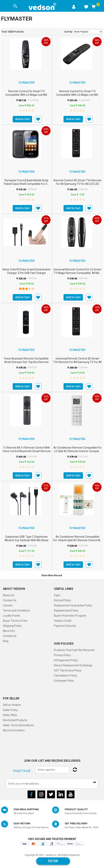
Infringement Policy (66, 660)
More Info (9, 631)
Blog (6, 641)
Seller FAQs (10, 715)
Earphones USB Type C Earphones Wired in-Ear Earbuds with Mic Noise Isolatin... (26, 540)
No (88, 32)
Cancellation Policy (65, 676)
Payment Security (65, 626)
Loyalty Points (12, 616)
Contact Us (10, 600)
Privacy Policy (62, 655)
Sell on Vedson (12, 705)
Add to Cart (22, 119)
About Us (9, 595)
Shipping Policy (12, 626)
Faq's (57, 595)
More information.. (14, 730)
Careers (8, 605)
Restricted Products (15, 720)
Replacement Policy (66, 611)
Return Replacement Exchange (73, 665)
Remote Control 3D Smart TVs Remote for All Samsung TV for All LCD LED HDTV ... (78, 184)
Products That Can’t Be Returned (74, 650)
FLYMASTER (27, 83)
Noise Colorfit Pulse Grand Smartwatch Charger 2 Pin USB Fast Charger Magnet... (26, 273)
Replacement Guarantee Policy (73, 605)
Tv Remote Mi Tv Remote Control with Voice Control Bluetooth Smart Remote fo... (27, 451)
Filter (53, 861)
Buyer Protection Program (70, 616)
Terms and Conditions (16, 611)
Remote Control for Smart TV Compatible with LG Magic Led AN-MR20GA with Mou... (26, 95)
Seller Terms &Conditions (18, 725)
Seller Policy (10, 710)
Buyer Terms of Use (15, 621)
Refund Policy (62, 600)
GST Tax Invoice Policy (68, 670)
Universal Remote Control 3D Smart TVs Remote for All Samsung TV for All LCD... (77, 362)
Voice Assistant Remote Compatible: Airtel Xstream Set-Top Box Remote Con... (26, 362)
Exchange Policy (64, 681)
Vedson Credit (63, 621)
